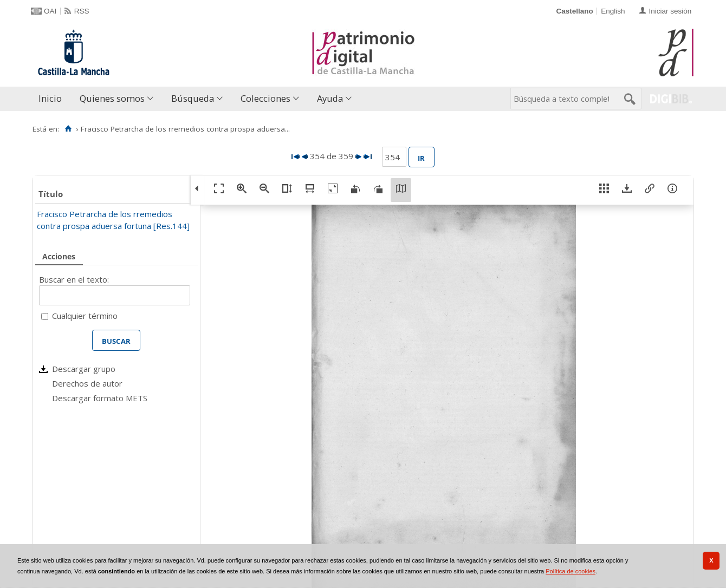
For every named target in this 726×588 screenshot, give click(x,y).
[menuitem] (53, 99)
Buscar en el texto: (74, 279)
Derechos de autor (87, 383)
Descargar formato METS (100, 398)
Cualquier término (85, 316)
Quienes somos (112, 98)
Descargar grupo (84, 369)
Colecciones (265, 98)
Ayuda (330, 98)
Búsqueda (193, 98)
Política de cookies (571, 571)
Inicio (50, 98)
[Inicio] (68, 129)
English (613, 11)
